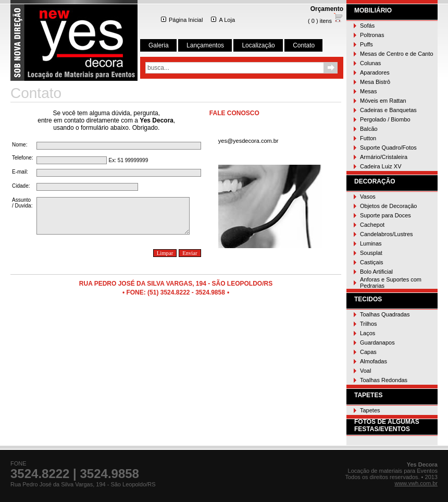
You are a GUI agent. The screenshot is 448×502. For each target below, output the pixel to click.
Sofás (367, 26)
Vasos (368, 197)
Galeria (159, 45)
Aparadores (375, 72)
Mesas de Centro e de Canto (397, 54)
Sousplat (371, 253)
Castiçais (372, 262)
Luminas (371, 243)
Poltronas (372, 35)
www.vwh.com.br (416, 483)
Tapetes (370, 410)
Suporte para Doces (385, 215)
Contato (304, 45)
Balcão (369, 129)
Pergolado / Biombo (385, 119)
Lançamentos (205, 45)
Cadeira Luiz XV (381, 166)
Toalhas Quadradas (385, 314)
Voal (365, 371)
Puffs (366, 44)
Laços (368, 333)
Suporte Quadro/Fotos (388, 148)
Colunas (370, 63)
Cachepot (372, 225)
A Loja (223, 20)
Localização (258, 45)
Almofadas (374, 361)
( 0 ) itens (326, 21)
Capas (368, 352)
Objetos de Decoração (388, 206)
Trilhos (369, 324)
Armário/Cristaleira (384, 157)
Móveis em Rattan (383, 101)
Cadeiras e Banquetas (388, 110)
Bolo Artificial (376, 272)
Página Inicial (182, 20)
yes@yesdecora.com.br (248, 141)
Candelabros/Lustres (387, 234)
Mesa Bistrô (375, 82)
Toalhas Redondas (384, 380)
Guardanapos (377, 342)
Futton (368, 138)
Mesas (368, 91)
